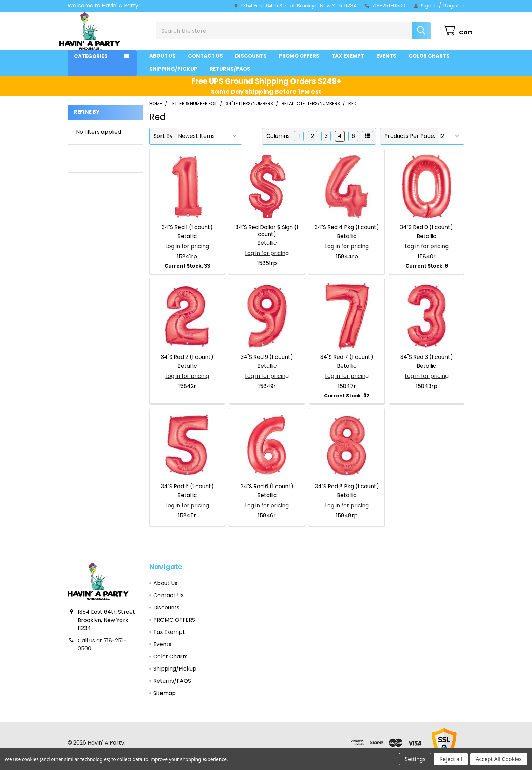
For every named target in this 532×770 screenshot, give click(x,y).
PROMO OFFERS (299, 62)
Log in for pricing (187, 252)
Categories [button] (91, 62)
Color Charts (429, 62)
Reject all (451, 759)
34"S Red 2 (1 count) (187, 363)
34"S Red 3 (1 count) (427, 363)
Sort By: (164, 142)
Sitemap (165, 699)
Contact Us (205, 62)
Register (454, 6)
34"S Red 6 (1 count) (267, 492)
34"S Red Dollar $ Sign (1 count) (267, 237)
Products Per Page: (410, 142)
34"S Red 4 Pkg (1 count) (347, 233)
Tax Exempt (348, 62)
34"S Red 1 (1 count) (187, 233)
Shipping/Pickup (173, 75)
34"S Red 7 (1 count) (347, 363)
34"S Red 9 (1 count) (267, 363)
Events (386, 62)
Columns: (279, 142)
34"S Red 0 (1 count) (426, 233)
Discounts (251, 62)
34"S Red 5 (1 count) (187, 492)
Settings (415, 759)
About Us (163, 62)
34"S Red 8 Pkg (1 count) (347, 492)
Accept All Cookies (499, 759)
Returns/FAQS (230, 75)
